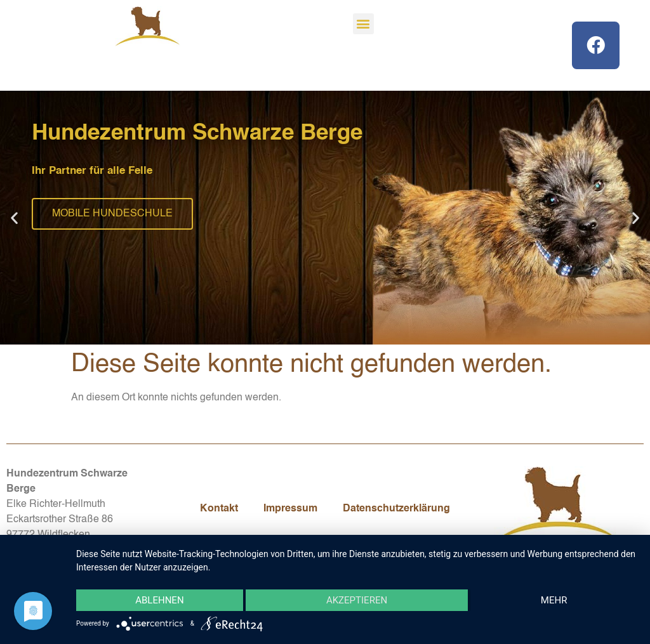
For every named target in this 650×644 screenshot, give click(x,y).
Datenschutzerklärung (396, 509)
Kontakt (219, 509)
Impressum (290, 509)
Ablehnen (159, 600)
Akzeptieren (357, 600)
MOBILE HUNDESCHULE (112, 214)
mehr (554, 600)
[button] (363, 24)
